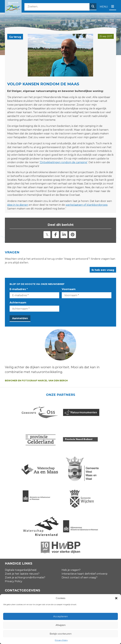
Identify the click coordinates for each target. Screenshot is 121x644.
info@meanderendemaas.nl (22, 578)
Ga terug (15, 37)
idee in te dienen (18, 205)
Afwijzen (61, 625)
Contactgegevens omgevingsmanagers (30, 572)
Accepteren (60, 616)
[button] (116, 598)
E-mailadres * (19, 289)
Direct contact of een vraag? (79, 525)
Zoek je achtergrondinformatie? (25, 525)
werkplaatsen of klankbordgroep (87, 205)
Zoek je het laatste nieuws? (22, 521)
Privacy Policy (61, 640)
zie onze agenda (97, 556)
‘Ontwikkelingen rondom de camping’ (63, 162)
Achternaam (18, 303)
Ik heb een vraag (103, 270)
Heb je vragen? (71, 517)
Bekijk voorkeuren (61, 634)
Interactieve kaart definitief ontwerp (85, 521)
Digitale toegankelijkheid (21, 517)
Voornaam (69, 289)
